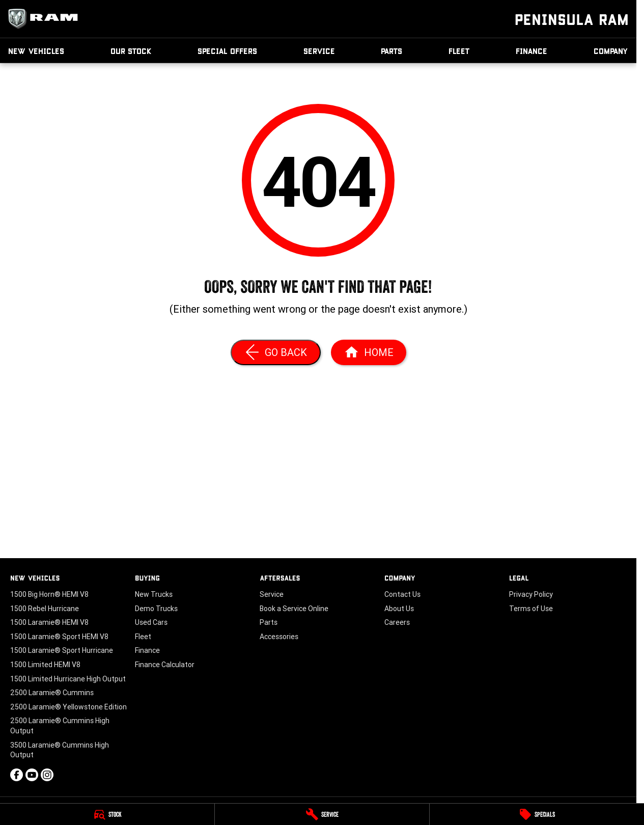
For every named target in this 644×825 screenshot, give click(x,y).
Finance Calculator (165, 665)
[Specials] (537, 814)
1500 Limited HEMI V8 (45, 665)
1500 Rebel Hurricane (45, 609)
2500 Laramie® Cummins (52, 693)
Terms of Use (531, 609)
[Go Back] (276, 352)
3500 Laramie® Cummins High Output (60, 750)
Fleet (459, 51)
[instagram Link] (47, 775)
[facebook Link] (17, 775)
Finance (531, 51)
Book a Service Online (294, 609)
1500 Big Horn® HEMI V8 (49, 594)
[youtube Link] (32, 775)
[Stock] (107, 814)
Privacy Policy (531, 594)
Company (611, 51)
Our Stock (131, 51)
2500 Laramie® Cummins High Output (60, 726)
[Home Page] (369, 352)
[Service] (322, 814)
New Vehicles (36, 51)
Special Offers (227, 51)
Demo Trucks (156, 609)
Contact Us (402, 594)
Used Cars (151, 622)
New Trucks (154, 594)
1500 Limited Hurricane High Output (68, 679)
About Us (399, 609)
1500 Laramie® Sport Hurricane (62, 650)
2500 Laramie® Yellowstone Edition (68, 707)
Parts (391, 51)
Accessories (279, 637)
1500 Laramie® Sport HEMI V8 (59, 637)
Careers (397, 622)
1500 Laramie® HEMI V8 (49, 622)
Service (319, 51)
